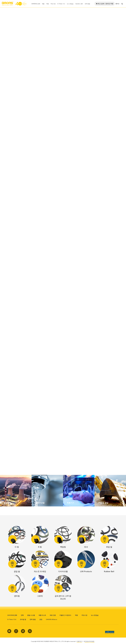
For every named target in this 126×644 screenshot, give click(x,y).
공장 (41, 619)
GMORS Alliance (52, 619)
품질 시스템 (31, 615)
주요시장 (84, 615)
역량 (76, 615)
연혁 (22, 615)
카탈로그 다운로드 (65, 615)
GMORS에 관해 (12, 615)
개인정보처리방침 (89, 641)
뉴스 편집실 (95, 615)
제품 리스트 (42, 615)
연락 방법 (33, 619)
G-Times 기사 (12, 619)
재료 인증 (53, 615)
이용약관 (79, 641)
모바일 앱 (23, 619)
